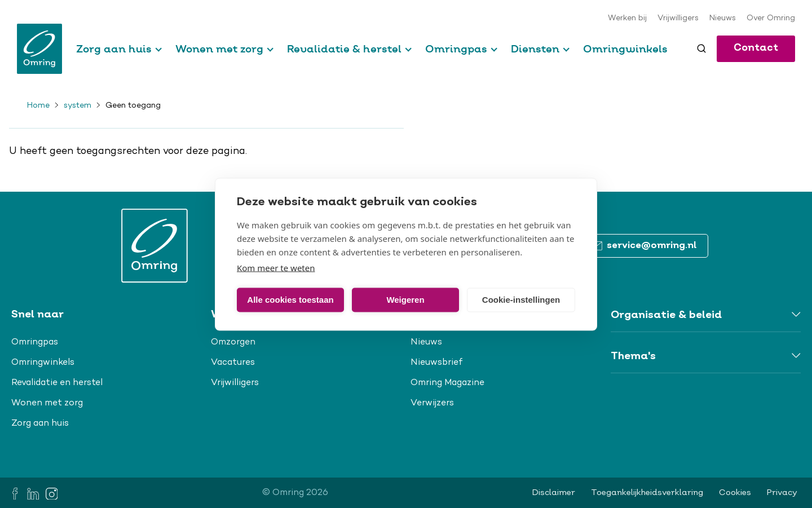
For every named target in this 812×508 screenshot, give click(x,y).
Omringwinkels (625, 49)
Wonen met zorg (219, 49)
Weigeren (405, 300)
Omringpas (456, 49)
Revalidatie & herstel (344, 49)
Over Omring (771, 19)
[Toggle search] (701, 48)
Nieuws (723, 19)
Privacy (782, 493)
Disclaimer (554, 493)
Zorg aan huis (114, 49)
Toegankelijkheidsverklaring (647, 493)
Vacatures (233, 363)
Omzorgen (233, 342)
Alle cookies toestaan (290, 300)
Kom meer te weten (276, 267)
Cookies (735, 493)
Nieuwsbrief (437, 363)
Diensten (535, 49)
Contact (756, 48)
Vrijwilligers (678, 19)
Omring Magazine (447, 383)
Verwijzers (432, 403)
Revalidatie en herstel (57, 383)
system (78, 106)
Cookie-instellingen (521, 300)
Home (38, 106)
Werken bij (627, 19)
